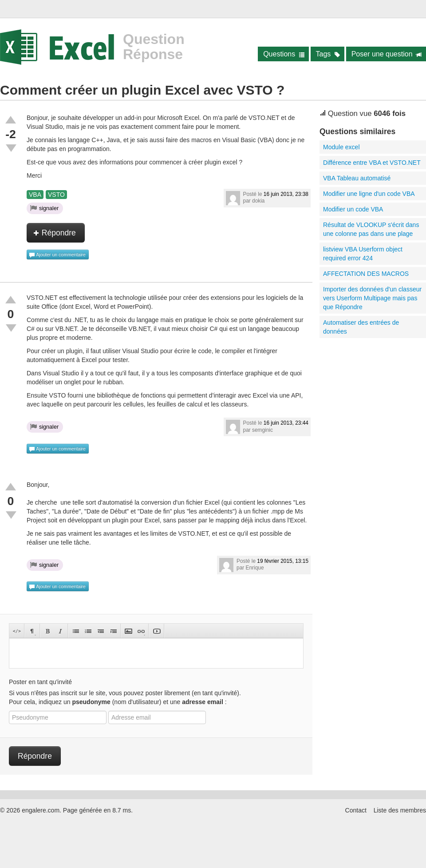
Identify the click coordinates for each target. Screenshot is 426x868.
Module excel (341, 147)
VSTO (56, 195)
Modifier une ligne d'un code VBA (369, 194)
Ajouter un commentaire (57, 255)
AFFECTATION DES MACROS (366, 274)
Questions (284, 54)
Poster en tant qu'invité (40, 682)
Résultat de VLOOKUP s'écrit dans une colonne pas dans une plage (371, 229)
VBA (35, 195)
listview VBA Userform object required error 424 (363, 254)
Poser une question (387, 54)
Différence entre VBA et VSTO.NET (372, 163)
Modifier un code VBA (353, 209)
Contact (356, 810)
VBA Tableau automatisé (357, 178)
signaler (44, 208)
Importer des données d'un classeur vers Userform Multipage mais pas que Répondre (372, 298)
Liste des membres (400, 810)
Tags (328, 54)
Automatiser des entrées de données (361, 327)
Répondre (55, 233)
